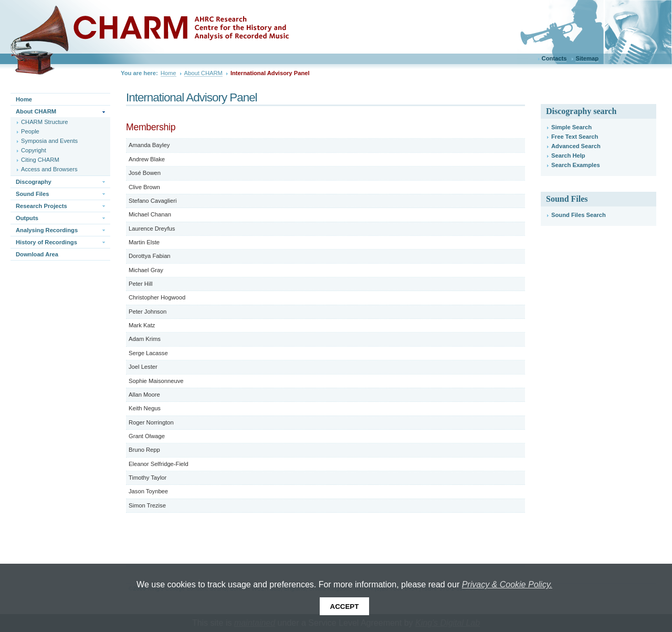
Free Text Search (575, 137)
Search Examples (576, 165)
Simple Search (571, 127)
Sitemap (587, 58)
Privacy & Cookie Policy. (507, 584)
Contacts (554, 58)
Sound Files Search (579, 215)
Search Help (568, 156)
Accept (345, 607)
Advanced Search (576, 146)
